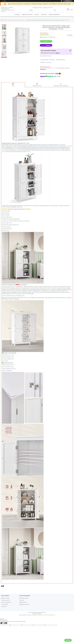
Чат (68, 640)
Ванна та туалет (20, 20)
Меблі (14, 20)
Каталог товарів (7, 20)
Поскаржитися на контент (37, 615)
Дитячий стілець (5, 598)
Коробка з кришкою (6, 602)
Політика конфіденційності (49, 615)
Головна (17, 15)
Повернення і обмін (24, 604)
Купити (46, 41)
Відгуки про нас (23, 602)
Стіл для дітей (5, 604)
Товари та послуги (27, 15)
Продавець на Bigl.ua (37, 614)
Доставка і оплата (24, 598)
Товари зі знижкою (54, 15)
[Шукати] (55, 10)
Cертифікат (4, 606)
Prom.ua (44, 612)
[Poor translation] (5, 623)
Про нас (37, 15)
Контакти (44, 15)
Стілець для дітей (5, 600)
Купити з (46, 45)
